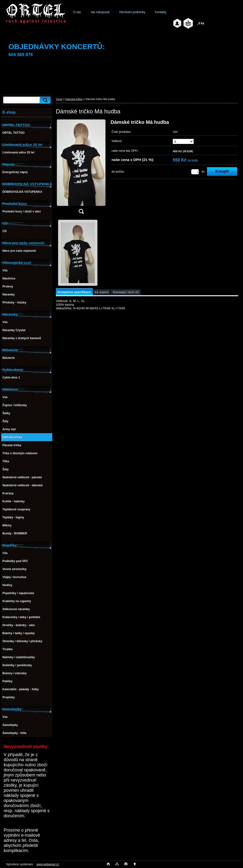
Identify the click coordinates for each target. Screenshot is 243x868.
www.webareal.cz (48, 864)
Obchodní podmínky (132, 12)
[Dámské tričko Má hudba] (81, 168)
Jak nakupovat (100, 12)
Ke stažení (102, 292)
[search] (44, 100)
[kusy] (195, 172)
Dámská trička (74, 99)
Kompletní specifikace (74, 292)
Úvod (59, 99)
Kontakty (161, 12)
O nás (77, 12)
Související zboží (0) (126, 292)
